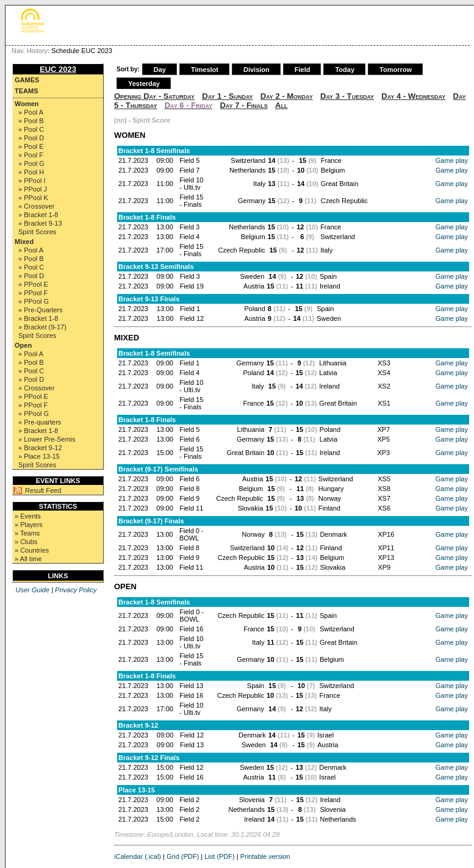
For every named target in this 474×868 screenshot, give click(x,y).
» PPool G (34, 301)
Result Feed (43, 490)
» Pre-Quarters (41, 310)
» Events (28, 516)
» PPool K (33, 198)
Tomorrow (396, 70)
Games (27, 80)
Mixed (24, 242)
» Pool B (31, 121)
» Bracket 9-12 (40, 448)
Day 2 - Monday (287, 96)
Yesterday (144, 84)
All (281, 105)
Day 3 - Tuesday (347, 96)
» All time (28, 559)
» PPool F (33, 293)
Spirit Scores (37, 232)
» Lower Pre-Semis (47, 439)
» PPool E (33, 284)
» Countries (32, 550)
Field (303, 70)
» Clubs (26, 542)
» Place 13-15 (39, 456)
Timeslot (205, 70)
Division (257, 70)
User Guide (32, 590)
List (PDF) (220, 856)
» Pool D (31, 138)
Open (23, 345)
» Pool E (31, 146)
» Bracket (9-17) (42, 327)
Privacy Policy (76, 590)
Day (160, 70)
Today (345, 70)
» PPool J (33, 189)
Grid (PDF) (183, 856)
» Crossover (36, 206)
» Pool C (31, 129)
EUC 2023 (58, 69)
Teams (27, 91)
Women (27, 104)
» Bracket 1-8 (38, 215)
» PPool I (32, 181)
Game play (452, 160)
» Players (29, 525)
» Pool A (31, 112)
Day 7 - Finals (243, 105)
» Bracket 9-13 (40, 223)
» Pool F (31, 155)
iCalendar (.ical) (138, 856)
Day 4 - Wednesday (413, 96)
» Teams (27, 533)
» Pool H (31, 172)
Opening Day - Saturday (154, 96)
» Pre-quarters (40, 422)
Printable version (265, 856)
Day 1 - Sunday (227, 96)
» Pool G (31, 163)
